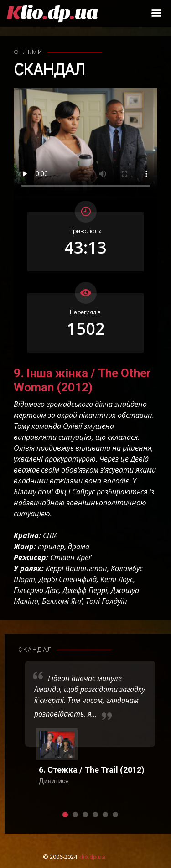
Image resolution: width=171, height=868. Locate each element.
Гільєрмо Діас (36, 590)
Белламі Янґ (62, 601)
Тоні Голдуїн (106, 601)
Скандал (49, 69)
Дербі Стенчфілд (68, 579)
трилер (51, 546)
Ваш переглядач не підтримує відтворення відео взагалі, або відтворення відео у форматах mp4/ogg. (85, 142)
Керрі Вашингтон (76, 568)
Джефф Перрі (85, 590)
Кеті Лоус (117, 579)
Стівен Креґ (71, 557)
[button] (65, 815)
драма (79, 546)
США (50, 535)
